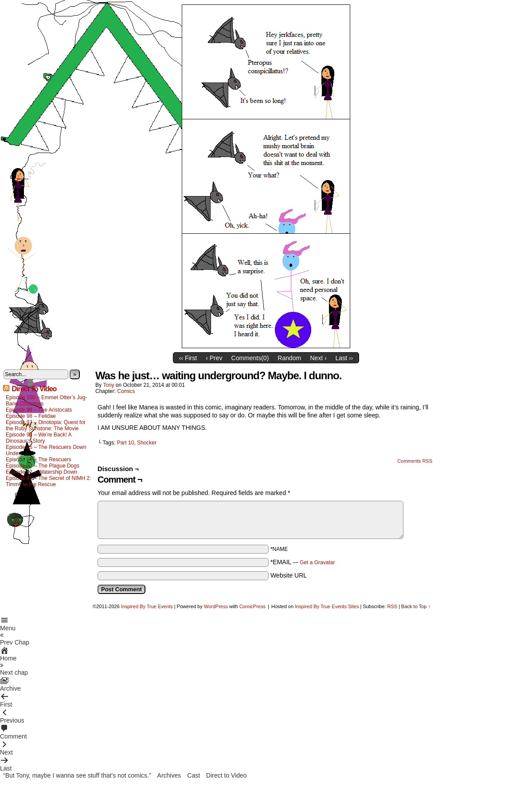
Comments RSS (415, 461)
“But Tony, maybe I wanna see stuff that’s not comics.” (77, 775)
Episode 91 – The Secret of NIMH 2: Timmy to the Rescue (49, 481)
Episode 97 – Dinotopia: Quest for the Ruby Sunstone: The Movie (46, 425)
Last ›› (344, 358)
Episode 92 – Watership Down (41, 472)
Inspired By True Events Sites (327, 606)
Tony (108, 385)
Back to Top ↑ (416, 606)
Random (289, 358)
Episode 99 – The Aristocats (39, 410)
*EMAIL (303, 562)
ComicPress (252, 606)
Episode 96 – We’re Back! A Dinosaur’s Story (39, 438)
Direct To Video (34, 389)
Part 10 (126, 443)
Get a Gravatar (317, 562)
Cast (194, 775)
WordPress (216, 606)
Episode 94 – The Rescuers (39, 460)
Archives (169, 775)
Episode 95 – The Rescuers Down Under (46, 450)
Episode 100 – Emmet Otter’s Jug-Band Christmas (47, 401)
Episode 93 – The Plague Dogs (43, 466)
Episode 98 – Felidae (31, 416)
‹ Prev (214, 358)
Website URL (289, 575)
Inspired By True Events (147, 606)
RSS (392, 606)
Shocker (147, 443)
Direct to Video (227, 775)
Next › (318, 358)
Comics (126, 391)
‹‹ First (188, 358)
